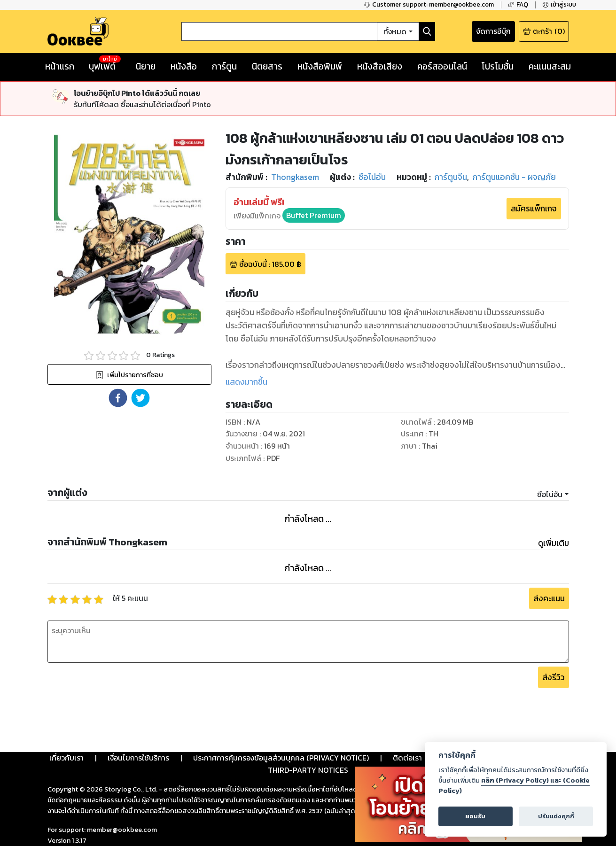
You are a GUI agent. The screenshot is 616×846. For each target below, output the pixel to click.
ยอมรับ (475, 816)
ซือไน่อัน (550, 494)
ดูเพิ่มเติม (554, 543)
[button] (118, 398)
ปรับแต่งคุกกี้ (556, 816)
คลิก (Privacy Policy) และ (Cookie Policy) (514, 785)
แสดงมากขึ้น (246, 382)
